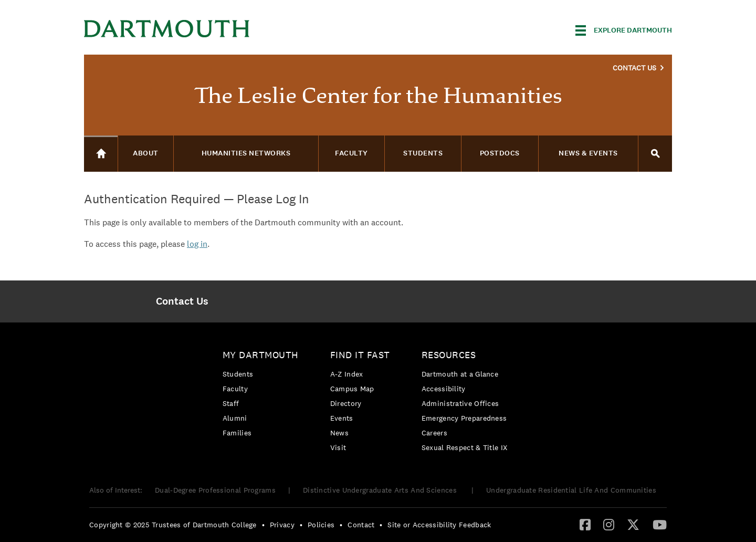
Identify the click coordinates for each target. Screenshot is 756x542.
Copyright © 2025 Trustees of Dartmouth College (173, 525)
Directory (346, 403)
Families (237, 433)
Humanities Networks (246, 153)
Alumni (235, 418)
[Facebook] (585, 524)
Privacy (282, 525)
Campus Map (352, 389)
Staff (231, 403)
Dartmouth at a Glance (460, 374)
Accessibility (444, 389)
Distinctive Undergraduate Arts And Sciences (381, 490)
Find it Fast (360, 355)
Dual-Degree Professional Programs (215, 490)
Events (342, 418)
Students (238, 374)
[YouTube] (660, 524)
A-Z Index (347, 374)
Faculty (235, 389)
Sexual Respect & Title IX (465, 447)
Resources (449, 355)
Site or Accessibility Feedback (439, 525)
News (339, 433)
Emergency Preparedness (464, 418)
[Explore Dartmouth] (624, 30)
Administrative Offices (460, 403)
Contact (361, 525)
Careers (434, 433)
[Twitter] (633, 524)
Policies (321, 525)
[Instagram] (609, 524)
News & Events (588, 153)
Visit (338, 447)
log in (197, 244)
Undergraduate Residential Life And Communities (571, 490)
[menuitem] (182, 301)
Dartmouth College (167, 29)
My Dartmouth (261, 355)
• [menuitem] (263, 525)
